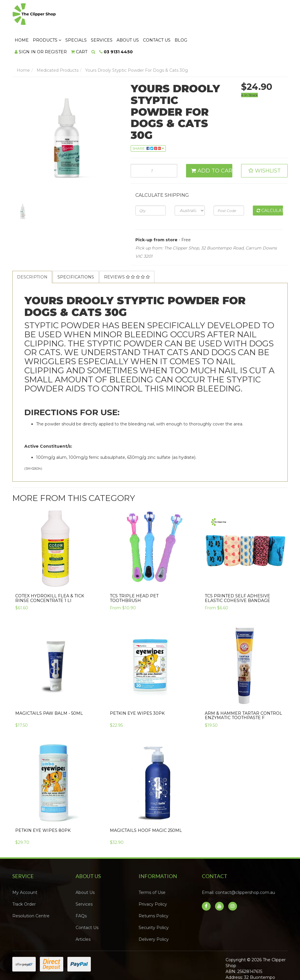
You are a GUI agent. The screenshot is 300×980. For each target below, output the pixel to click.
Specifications (76, 252)
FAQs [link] (81, 891)
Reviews (127, 252)
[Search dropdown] (165, 27)
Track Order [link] (24, 879)
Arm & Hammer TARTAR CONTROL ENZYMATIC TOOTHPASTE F (243, 690)
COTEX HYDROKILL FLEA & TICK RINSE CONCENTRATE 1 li (50, 573)
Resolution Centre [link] (31, 891)
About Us (199, 15)
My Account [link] (25, 867)
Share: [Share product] (148, 123)
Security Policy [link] (154, 902)
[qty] (150, 185)
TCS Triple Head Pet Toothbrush (134, 573)
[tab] (33, 252)
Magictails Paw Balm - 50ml (49, 688)
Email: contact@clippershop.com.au (238, 867)
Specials (147, 15)
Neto (269, 969)
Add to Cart (212, 146)
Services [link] (84, 879)
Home (93, 15)
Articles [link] (83, 914)
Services (173, 15)
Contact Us (228, 15)
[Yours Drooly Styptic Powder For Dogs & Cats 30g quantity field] (154, 146)
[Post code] (229, 185)
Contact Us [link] (87, 902)
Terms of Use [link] (152, 867)
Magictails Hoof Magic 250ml (146, 805)
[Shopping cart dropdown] (150, 27)
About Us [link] (85, 867)
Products (118, 15)
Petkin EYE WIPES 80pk (43, 805)
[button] (264, 146)
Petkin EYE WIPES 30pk (137, 688)
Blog (252, 15)
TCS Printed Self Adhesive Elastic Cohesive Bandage (237, 573)
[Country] (190, 185)
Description (32, 252)
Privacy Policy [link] (153, 879)
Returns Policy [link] (154, 891)
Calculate (270, 185)
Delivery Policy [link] (154, 914)
